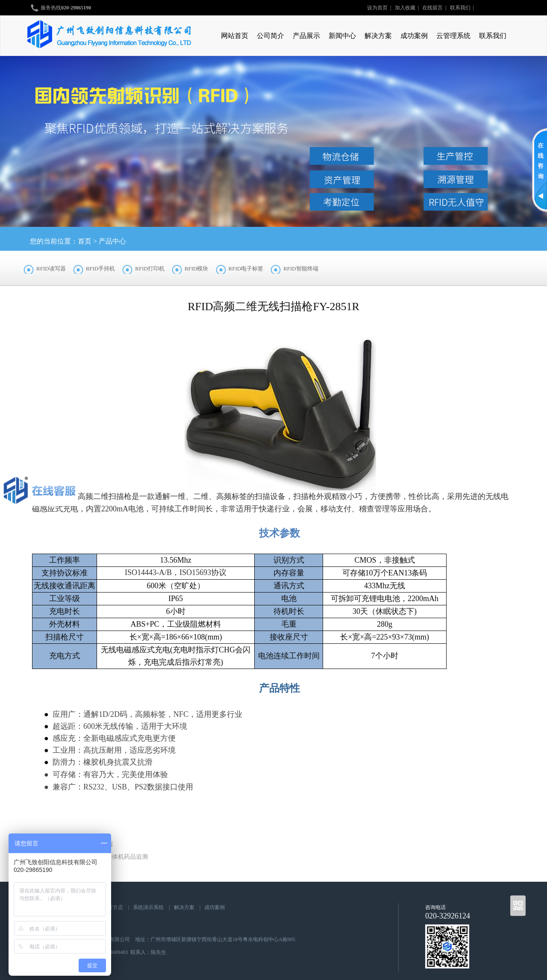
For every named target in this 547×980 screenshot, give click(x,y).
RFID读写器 (51, 268)
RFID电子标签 (246, 268)
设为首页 (377, 8)
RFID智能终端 (301, 268)
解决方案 (378, 36)
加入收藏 (405, 8)
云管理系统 (453, 36)
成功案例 (414, 36)
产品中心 (112, 241)
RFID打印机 (150, 268)
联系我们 (460, 8)
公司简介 (271, 36)
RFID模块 (197, 268)
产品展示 (306, 36)
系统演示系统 (148, 907)
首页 (85, 241)
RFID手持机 (101, 268)
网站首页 (235, 36)
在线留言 (432, 8)
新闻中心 (342, 36)
